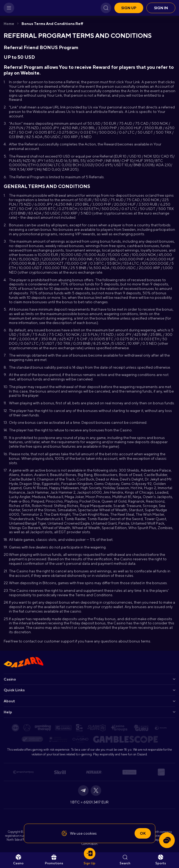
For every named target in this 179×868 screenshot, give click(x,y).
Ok (143, 833)
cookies (90, 833)
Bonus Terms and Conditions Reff (52, 24)
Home (9, 24)
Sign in (161, 8)
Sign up (129, 8)
